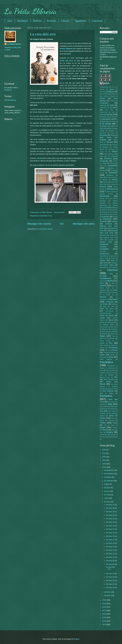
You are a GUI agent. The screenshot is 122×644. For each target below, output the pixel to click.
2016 (104, 614)
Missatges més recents (39, 224)
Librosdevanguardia (105, 313)
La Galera (114, 290)
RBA (116, 377)
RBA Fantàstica (109, 379)
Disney (106, 182)
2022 (104, 464)
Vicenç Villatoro (66, 49)
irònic (102, 283)
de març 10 (111, 557)
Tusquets (115, 428)
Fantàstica (104, 249)
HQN (111, 274)
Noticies (37, 21)
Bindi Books (106, 137)
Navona (113, 334)
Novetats (51, 21)
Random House (105, 377)
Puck (101, 370)
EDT (116, 210)
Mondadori (114, 329)
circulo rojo (103, 152)
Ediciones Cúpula (110, 192)
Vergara (110, 432)
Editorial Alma (104, 199)
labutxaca (113, 299)
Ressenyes (23, 21)
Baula (113, 133)
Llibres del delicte (107, 315)
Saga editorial (104, 406)
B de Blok (112, 121)
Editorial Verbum (107, 210)
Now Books (110, 338)
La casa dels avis (43, 34)
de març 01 (111, 587)
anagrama (103, 105)
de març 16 (111, 543)
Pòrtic (112, 355)
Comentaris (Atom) (45, 229)
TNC (105, 425)
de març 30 (111, 508)
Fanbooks (104, 244)
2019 (104, 604)
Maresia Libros (109, 325)
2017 (104, 611)
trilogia (103, 427)
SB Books (105, 409)
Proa (40, 158)
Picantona (113, 348)
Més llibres (114, 327)
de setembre (109, 481)
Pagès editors (104, 345)
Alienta (114, 94)
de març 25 (111, 519)
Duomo (103, 186)
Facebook (8, 90)
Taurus (113, 418)
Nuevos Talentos (105, 341)
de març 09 (111, 561)
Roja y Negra (106, 393)
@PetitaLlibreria (10, 100)
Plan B (107, 350)
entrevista (107, 219)
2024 (104, 457)
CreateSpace (110, 168)
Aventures (106, 119)
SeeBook (113, 409)
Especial (109, 224)
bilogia (113, 135)
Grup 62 (114, 260)
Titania (115, 423)
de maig (107, 495)
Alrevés (102, 98)
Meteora (105, 329)
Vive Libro (103, 437)
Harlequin (114, 263)
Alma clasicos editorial (107, 96)
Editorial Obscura (112, 208)
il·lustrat (103, 276)
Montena (104, 331)
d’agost (107, 484)
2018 (104, 607)
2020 (104, 600)
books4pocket (104, 145)
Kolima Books (105, 288)
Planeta (115, 350)
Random (111, 375)
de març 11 (111, 554)
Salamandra (114, 406)
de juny (107, 491)
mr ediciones (113, 331)
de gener (108, 595)
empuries (115, 214)
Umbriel (105, 430)
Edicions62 (105, 196)
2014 (104, 621)
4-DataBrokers (104, 87)
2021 (104, 467)
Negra (102, 336)
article (102, 114)
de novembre (109, 474)
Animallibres (103, 108)
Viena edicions (111, 435)
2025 (104, 453)
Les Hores (104, 304)
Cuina (102, 173)
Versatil (102, 435)
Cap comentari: (60, 212)
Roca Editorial (108, 391)
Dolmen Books (111, 184)
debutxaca (110, 175)
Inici (10, 21)
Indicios (102, 281)
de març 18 (111, 536)
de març (107, 502)
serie (102, 411)
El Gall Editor (106, 214)
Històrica (112, 270)
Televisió (111, 420)
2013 (104, 624)
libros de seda (109, 306)
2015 (104, 617)
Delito (102, 177)
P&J (111, 343)
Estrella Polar (106, 242)
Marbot (116, 322)
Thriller (103, 423)
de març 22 (111, 529)
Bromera (115, 145)
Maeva (111, 320)
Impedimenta (105, 278)
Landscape (109, 302)
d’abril (107, 498)
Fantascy (103, 247)
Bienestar (103, 135)
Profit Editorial (106, 359)
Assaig (109, 114)
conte (101, 166)
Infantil (109, 281)
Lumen (102, 318)
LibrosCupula (109, 311)
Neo (114, 336)
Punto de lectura (111, 370)
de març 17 (111, 540)
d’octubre (108, 477)
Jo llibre (112, 283)
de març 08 (111, 564)
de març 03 (111, 580)
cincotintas (112, 149)
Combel (115, 161)
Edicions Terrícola (106, 194)
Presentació (103, 357)
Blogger (76, 639)
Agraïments (81, 21)
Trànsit (113, 425)
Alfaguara (111, 92)
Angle (112, 105)
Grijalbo (103, 260)
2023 (104, 460)
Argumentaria (104, 112)
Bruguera (106, 147)
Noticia (102, 338)
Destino (105, 180)
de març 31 (111, 505)
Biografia (103, 140)
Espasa (115, 221)
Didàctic (115, 180)
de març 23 (111, 526)
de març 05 (111, 574)
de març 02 (111, 584)
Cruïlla (113, 170)
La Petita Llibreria (31, 11)
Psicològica (106, 362)
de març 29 (111, 512)
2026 (104, 450)
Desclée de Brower (112, 177)
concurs (112, 163)
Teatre (102, 420)
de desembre (109, 470)
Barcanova (103, 133)
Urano (113, 430)
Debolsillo (113, 173)
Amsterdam (104, 103)
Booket (110, 142)
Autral (116, 117)
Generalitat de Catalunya (107, 256)
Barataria (112, 131)
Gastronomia (104, 254)
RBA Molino (105, 382)
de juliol (107, 488)
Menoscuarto (104, 327)
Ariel (113, 112)
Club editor (103, 156)
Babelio (109, 128)
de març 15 (111, 547)
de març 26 (111, 515)
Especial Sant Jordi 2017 (109, 235)
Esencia (103, 221)
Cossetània (113, 165)
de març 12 (111, 550)
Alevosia (102, 92)
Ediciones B (112, 189)
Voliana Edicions (113, 437)
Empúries (105, 217)
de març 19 (111, 533)
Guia (105, 263)
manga (109, 322)
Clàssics (65, 21)
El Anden (115, 212)
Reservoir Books (113, 389)
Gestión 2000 (104, 258)
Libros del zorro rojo (109, 309)
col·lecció (114, 156)
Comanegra (104, 161)
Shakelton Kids (104, 413)
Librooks (115, 304)
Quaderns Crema (105, 373)
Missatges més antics (84, 224)
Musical (105, 334)
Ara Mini (109, 110)
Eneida (115, 217)
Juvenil (103, 285)
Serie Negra (112, 411)
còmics (104, 163)
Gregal (113, 258)
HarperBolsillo (104, 267)
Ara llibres (114, 107)
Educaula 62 (106, 212)
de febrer (108, 592)
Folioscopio (103, 251)
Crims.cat (103, 170)
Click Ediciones (109, 154)
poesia (102, 355)
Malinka (102, 322)
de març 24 (111, 522)
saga (110, 404)
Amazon (113, 101)
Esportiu (111, 240)
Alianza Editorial (104, 94)
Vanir (101, 432)
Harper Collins (109, 265)
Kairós (114, 286)
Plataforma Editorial (109, 353)
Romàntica (106, 396)
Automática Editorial (106, 117)
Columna (108, 158)
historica (115, 267)
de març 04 (111, 577)
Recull (102, 384)
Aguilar (112, 89)
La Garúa (106, 292)
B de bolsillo (105, 124)
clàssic (115, 151)
